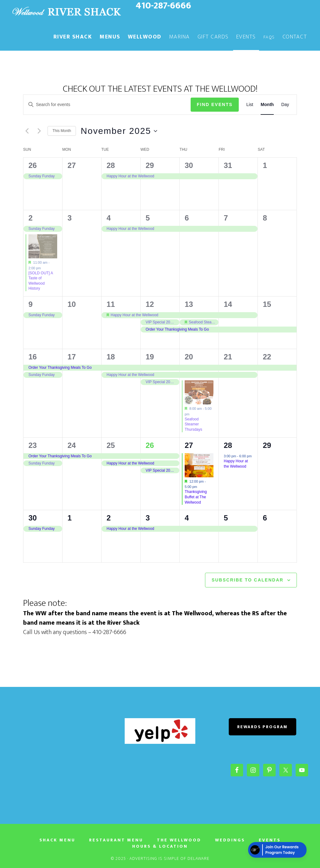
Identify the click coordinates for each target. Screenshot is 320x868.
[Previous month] (27, 131)
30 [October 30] (189, 165)
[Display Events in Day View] (285, 105)
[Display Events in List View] (250, 105)
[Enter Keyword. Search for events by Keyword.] (107, 105)
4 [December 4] (187, 518)
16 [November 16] (33, 357)
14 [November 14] (228, 304)
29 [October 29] (150, 165)
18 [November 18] (111, 357)
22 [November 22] (267, 357)
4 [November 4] (109, 218)
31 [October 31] (228, 165)
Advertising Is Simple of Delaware (169, 858)
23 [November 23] (33, 445)
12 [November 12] (150, 304)
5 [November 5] (148, 218)
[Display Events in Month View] (267, 105)
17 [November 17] (72, 357)
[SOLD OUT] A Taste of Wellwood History (41, 281)
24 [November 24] (72, 445)
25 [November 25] (111, 445)
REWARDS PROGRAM (262, 727)
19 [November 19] (150, 357)
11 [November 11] (111, 304)
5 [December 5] (226, 518)
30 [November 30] (33, 518)
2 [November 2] (30, 218)
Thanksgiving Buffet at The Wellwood (196, 497)
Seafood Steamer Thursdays (193, 424)
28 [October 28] (111, 165)
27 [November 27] (189, 445)
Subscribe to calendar (247, 580)
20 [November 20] (189, 357)
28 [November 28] (228, 445)
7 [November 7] (226, 218)
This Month (62, 131)
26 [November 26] (150, 445)
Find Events (215, 104)
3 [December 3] (148, 518)
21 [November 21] (228, 357)
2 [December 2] (109, 518)
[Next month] (39, 131)
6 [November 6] (187, 218)
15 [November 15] (267, 304)
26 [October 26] (33, 165)
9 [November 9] (30, 304)
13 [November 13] (189, 304)
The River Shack (66, 12)
